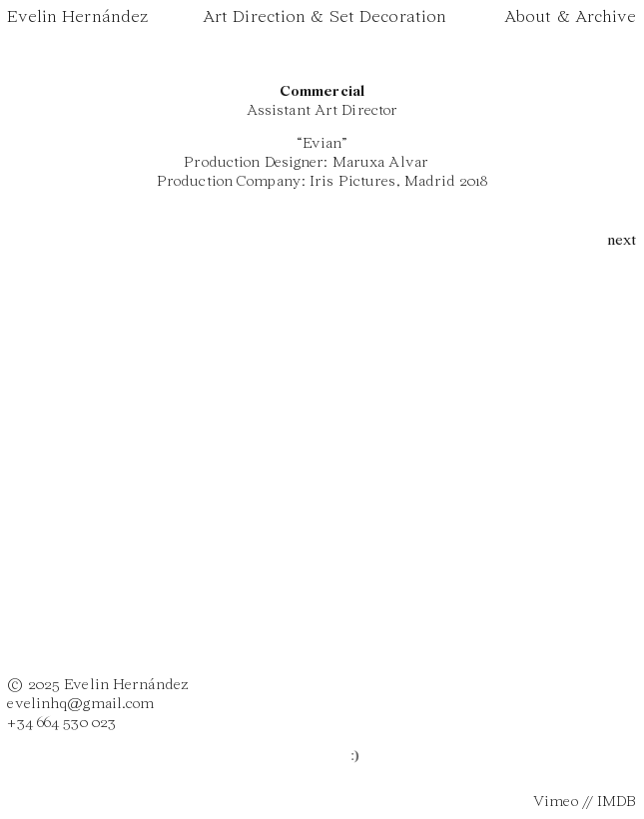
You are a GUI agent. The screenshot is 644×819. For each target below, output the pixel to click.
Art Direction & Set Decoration (324, 17)
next (622, 241)
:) (358, 756)
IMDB (617, 802)
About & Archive (571, 17)
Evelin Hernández (77, 17)
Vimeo (556, 802)
